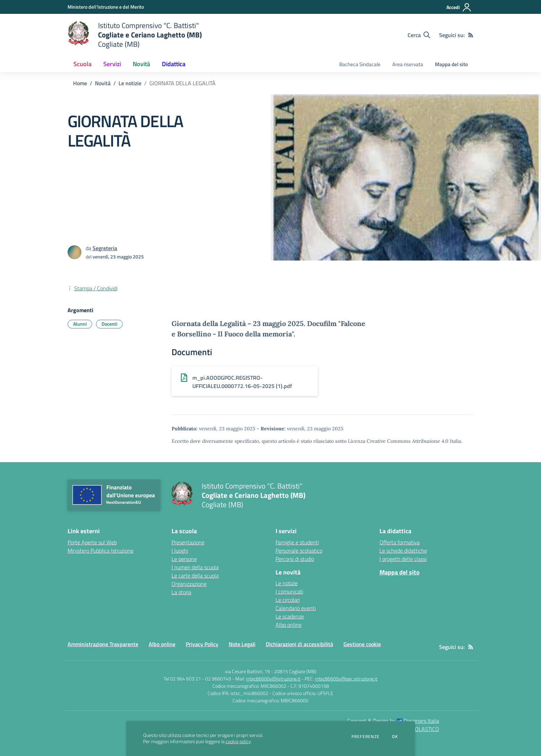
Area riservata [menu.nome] (408, 64)
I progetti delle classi (403, 559)
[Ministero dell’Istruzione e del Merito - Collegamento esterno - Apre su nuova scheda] (106, 7)
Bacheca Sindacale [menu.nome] (360, 64)
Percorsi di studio (295, 559)
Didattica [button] (174, 64)
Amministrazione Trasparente (103, 644)
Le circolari (288, 600)
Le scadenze (290, 616)
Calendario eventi (296, 608)
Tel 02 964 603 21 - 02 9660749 (197, 679)
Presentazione (188, 542)
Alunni (80, 324)
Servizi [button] (112, 64)
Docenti (109, 324)
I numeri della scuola (195, 567)
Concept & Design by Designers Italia (393, 721)
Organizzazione (189, 584)
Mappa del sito (451, 64)
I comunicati (289, 591)
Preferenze (365, 737)
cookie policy (238, 741)
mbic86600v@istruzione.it (273, 679)
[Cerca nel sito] (419, 35)
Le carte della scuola (195, 575)
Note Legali (242, 644)
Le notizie (130, 83)
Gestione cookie (362, 644)
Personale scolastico (299, 551)
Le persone (184, 559)
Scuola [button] (82, 64)
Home (80, 83)
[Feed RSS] (471, 35)
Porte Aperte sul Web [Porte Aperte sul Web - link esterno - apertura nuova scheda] (92, 542)
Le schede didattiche (403, 551)
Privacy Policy (202, 644)
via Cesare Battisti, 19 (247, 671)
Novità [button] (141, 64)
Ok (395, 737)
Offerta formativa (400, 542)
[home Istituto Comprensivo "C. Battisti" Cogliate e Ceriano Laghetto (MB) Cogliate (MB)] (135, 35)
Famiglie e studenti (297, 542)
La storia (181, 592)
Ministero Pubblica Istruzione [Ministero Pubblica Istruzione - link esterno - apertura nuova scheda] (101, 551)
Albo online (289, 625)
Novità (103, 83)
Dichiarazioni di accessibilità (299, 644)
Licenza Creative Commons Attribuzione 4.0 (398, 441)
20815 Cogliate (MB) (295, 671)
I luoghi (180, 551)
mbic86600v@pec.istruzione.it (346, 679)
